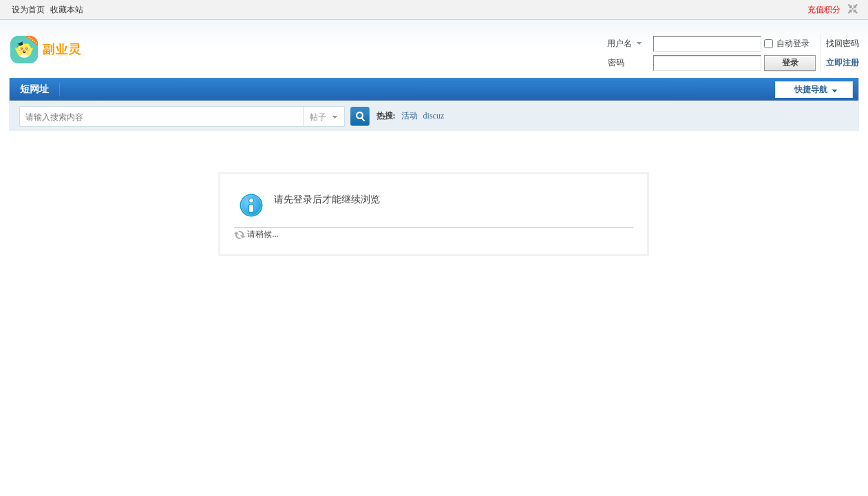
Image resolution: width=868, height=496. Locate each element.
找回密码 (843, 43)
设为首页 (28, 10)
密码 (616, 63)
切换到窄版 (851, 10)
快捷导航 (811, 90)
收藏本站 (67, 10)
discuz (434, 116)
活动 (410, 116)
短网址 (34, 89)
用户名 (620, 43)
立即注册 (843, 63)
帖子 (318, 117)
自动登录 (787, 43)
